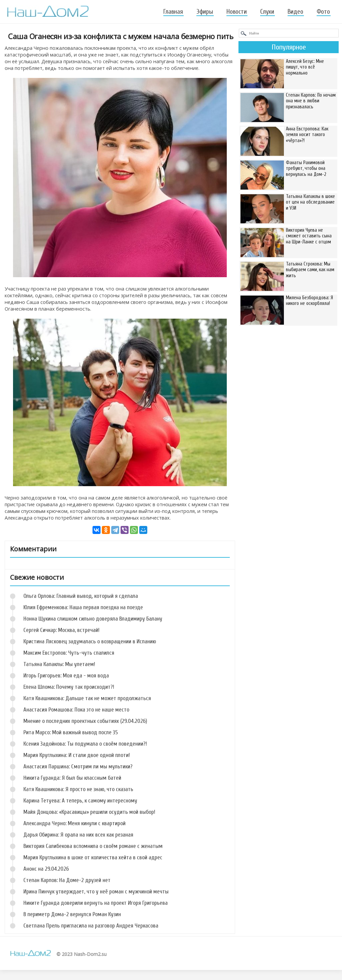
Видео (295, 12)
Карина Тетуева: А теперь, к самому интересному (80, 801)
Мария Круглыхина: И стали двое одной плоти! (77, 755)
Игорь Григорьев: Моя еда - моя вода (66, 676)
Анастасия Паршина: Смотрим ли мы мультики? (78, 767)
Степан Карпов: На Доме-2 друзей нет (67, 880)
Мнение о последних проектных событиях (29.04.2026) (85, 721)
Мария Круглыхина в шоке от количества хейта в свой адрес (93, 857)
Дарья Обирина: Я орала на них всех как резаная (78, 835)
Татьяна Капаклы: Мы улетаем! (59, 664)
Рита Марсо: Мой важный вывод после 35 (71, 732)
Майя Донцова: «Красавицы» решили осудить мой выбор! (89, 812)
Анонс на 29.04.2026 (46, 869)
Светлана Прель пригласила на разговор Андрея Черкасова (91, 926)
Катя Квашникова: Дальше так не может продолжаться (87, 698)
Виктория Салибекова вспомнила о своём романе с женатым (93, 846)
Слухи (267, 12)
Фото (323, 12)
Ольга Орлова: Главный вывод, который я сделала (81, 596)
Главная (173, 12)
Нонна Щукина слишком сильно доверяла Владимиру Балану (93, 619)
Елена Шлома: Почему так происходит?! (69, 687)
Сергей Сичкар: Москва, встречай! (61, 630)
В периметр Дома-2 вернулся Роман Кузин (72, 914)
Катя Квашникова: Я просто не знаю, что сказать (78, 789)
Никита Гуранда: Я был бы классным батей (72, 778)
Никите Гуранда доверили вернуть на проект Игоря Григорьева (96, 903)
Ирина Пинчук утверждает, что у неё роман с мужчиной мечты (96, 892)
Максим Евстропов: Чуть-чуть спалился (69, 653)
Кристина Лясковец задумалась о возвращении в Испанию (90, 641)
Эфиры (205, 12)
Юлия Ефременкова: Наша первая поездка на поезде (83, 607)
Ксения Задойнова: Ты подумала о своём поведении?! (85, 744)
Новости (237, 12)
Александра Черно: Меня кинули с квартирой (74, 823)
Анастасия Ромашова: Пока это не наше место (76, 710)
